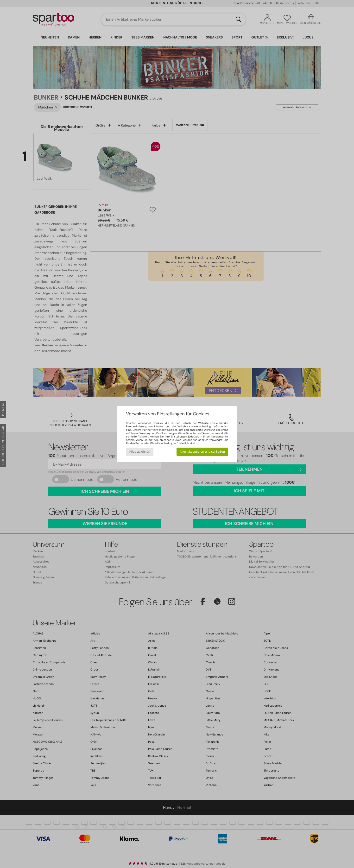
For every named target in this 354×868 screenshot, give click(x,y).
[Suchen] (238, 19)
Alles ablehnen (140, 452)
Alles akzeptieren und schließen (202, 452)
